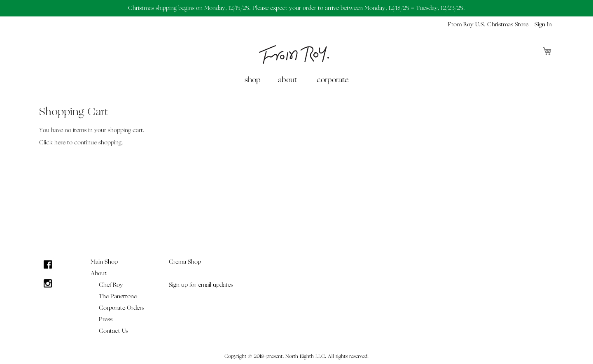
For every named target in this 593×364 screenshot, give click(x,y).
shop (253, 80)
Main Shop (104, 262)
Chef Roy (111, 285)
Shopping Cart (74, 112)
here (60, 143)
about (287, 80)
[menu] (296, 80)
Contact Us (113, 331)
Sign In (543, 24)
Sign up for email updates (201, 285)
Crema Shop (185, 262)
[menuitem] (254, 80)
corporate (333, 80)
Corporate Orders (121, 308)
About (99, 273)
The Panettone (118, 296)
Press (106, 319)
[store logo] (294, 54)
